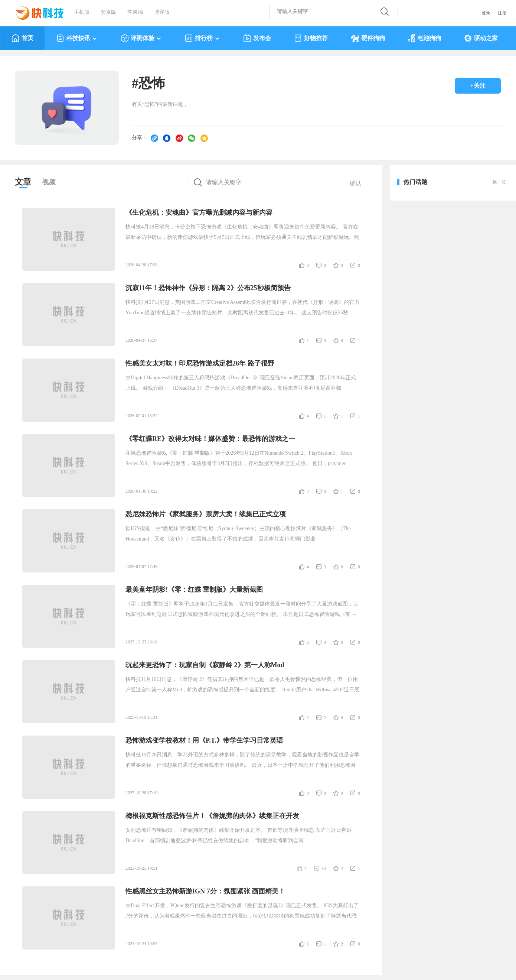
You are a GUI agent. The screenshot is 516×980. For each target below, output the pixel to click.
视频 (49, 182)
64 (324, 869)
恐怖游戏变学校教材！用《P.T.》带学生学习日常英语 (204, 740)
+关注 (478, 86)
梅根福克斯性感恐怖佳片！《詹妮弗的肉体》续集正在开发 (212, 816)
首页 (22, 38)
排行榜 (203, 38)
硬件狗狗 (368, 38)
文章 (23, 182)
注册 (502, 13)
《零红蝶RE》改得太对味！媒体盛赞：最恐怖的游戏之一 (210, 439)
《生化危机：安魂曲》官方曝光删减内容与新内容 (199, 212)
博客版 (162, 12)
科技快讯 (77, 38)
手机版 (82, 12)
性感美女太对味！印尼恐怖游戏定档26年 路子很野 (200, 363)
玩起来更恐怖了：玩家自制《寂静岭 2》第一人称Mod (205, 665)
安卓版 (108, 12)
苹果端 (135, 12)
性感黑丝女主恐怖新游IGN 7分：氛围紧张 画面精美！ (205, 891)
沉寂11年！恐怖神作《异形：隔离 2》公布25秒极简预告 (208, 288)
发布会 (257, 38)
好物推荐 (311, 38)
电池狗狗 (424, 38)
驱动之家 (481, 38)
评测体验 (141, 38)
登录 (486, 13)
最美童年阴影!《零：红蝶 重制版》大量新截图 (194, 590)
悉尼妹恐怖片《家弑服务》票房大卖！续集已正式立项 (206, 514)
